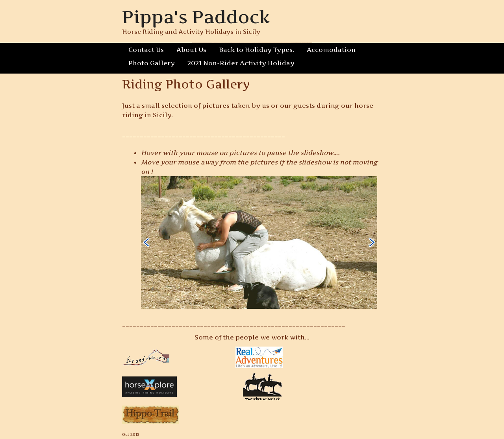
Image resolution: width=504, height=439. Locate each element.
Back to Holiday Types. (256, 50)
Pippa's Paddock (196, 17)
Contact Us (146, 50)
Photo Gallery (151, 63)
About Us (191, 50)
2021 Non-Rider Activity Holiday (238, 63)
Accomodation (329, 50)
